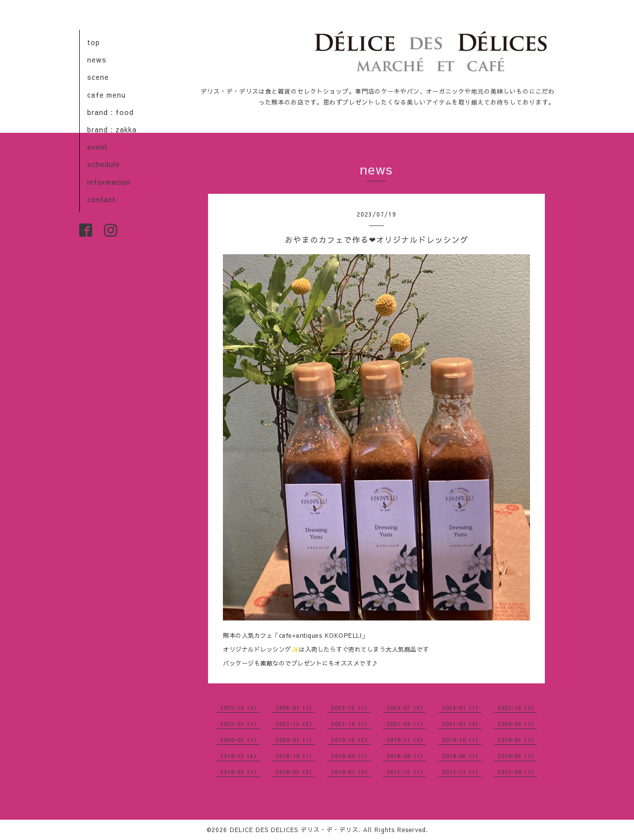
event (98, 147)
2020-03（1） (517, 724)
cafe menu (106, 95)
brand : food (110, 112)
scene (98, 77)
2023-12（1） (351, 707)
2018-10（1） (295, 756)
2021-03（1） (406, 724)
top (94, 42)
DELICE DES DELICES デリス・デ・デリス (294, 830)
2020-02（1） (240, 740)
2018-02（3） (295, 772)
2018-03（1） (240, 772)
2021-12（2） (295, 724)
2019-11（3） (406, 740)
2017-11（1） (462, 772)
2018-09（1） (351, 756)
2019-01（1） (517, 740)
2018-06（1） (462, 756)
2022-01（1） (240, 724)
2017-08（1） (517, 772)
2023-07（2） (406, 707)
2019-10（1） (462, 740)
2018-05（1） (517, 756)
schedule (104, 164)
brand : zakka (112, 129)
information (109, 182)
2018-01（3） (351, 772)
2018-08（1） (406, 756)
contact (102, 199)
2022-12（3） (517, 707)
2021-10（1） (351, 724)
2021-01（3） (462, 724)
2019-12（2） (351, 740)
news (97, 59)
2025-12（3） (240, 707)
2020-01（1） (295, 740)
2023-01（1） (462, 707)
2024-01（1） (295, 707)
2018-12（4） (240, 756)
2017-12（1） (406, 772)
